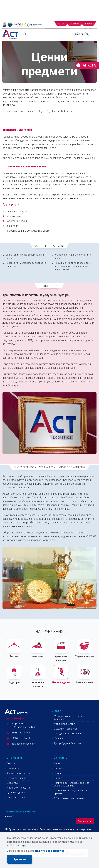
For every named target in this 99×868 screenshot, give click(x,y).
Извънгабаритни (85, 682)
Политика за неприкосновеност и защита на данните (73, 784)
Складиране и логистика (67, 734)
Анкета (61, 23)
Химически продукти (18, 788)
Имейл (9, 816)
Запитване (75, 23)
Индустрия (14, 682)
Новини (58, 773)
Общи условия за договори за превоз (70, 792)
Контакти (59, 778)
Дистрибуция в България (67, 743)
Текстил (14, 656)
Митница (59, 738)
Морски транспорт (64, 724)
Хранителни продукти (19, 773)
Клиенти (88, 23)
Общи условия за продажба (69, 798)
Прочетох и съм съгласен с (22, 829)
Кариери (59, 768)
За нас (58, 763)
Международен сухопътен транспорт (68, 718)
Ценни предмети (61, 682)
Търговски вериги (85, 656)
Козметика (38, 656)
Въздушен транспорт (66, 729)
